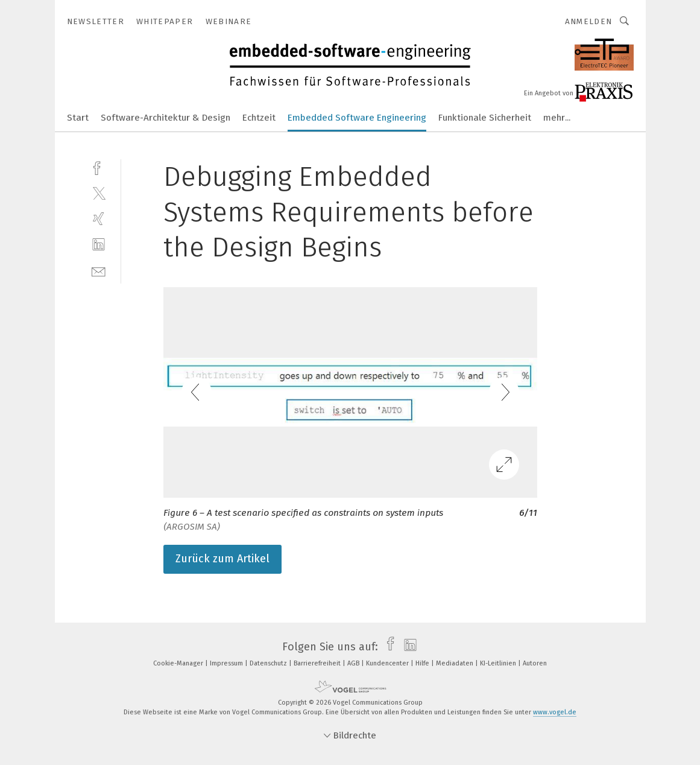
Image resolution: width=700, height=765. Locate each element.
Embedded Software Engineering (357, 118)
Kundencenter (388, 663)
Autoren (535, 663)
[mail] (99, 271)
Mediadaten (456, 663)
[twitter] (99, 193)
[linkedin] (99, 245)
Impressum (227, 663)
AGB (354, 663)
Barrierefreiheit (318, 663)
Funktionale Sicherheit (485, 118)
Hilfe (423, 663)
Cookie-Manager (179, 663)
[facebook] (99, 167)
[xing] (99, 219)
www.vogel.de (555, 712)
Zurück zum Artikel (222, 559)
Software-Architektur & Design (166, 118)
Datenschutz (269, 663)
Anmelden (589, 21)
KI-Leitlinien (499, 663)
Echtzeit (259, 118)
